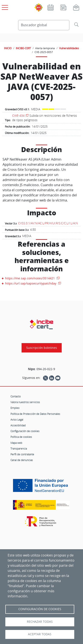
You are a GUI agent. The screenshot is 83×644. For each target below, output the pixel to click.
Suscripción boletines (42, 348)
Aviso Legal (17, 420)
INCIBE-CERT (23, 48)
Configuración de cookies (25, 431)
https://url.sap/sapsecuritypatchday (31, 283)
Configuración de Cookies (40, 609)
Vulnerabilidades (69, 48)
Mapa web (16, 443)
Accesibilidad (18, 425)
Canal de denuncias (22, 460)
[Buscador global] (44, 25)
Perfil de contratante (22, 454)
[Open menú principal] (4, 7)
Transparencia (19, 448)
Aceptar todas (40, 634)
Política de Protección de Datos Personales (35, 414)
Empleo (15, 408)
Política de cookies (21, 437)
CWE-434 (18, 116)
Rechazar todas (40, 622)
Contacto (16, 396)
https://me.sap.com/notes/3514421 (30, 278)
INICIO (8, 48)
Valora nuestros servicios (25, 402)
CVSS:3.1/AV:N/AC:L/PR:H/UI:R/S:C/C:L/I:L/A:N (48, 223)
